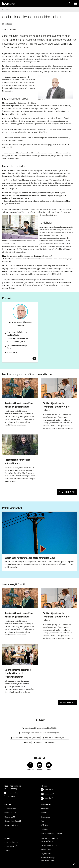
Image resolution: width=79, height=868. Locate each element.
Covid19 (39, 742)
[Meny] (76, 3)
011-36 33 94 (12, 352)
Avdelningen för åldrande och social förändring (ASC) (18, 340)
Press (42, 821)
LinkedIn (46, 798)
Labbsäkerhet (45, 825)
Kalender (44, 813)
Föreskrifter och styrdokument (51, 833)
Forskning (51, 742)
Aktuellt (7, 9)
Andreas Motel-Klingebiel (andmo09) (26, 738)
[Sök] (69, 3)
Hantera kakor (46, 849)
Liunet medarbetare (11, 842)
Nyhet (28, 742)
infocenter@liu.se (13, 793)
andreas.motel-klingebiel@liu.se (17, 347)
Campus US (9, 817)
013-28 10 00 (11, 796)
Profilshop (44, 829)
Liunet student (10, 846)
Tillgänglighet (46, 853)
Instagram (46, 794)
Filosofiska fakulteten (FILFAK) (57, 738)
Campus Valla (9, 813)
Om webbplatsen (47, 841)
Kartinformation (10, 809)
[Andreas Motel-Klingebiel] (20, 358)
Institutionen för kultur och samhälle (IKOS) (17, 334)
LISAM (7, 850)
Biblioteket (45, 809)
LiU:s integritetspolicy (49, 845)
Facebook (46, 790)
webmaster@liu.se (47, 860)
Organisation (45, 817)
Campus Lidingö (10, 825)
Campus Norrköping (12, 821)
